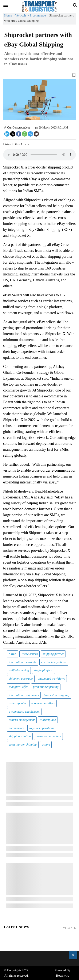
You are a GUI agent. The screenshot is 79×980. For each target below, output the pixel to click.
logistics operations (42, 728)
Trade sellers (29, 654)
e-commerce (17, 728)
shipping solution (20, 736)
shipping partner (53, 654)
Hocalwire (63, 976)
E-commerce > (39, 15)
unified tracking (19, 670)
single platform (44, 670)
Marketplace (48, 720)
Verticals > (22, 15)
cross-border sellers (48, 736)
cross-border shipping (23, 745)
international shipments (24, 695)
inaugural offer (18, 687)
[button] (39, 76)
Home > (10, 15)
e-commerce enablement (24, 712)
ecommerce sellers (43, 703)
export (46, 745)
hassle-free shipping (57, 695)
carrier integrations (54, 662)
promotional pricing (46, 687)
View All (70, 928)
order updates (18, 703)
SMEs (13, 654)
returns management (22, 720)
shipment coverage (21, 679)
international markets (23, 662)
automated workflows (51, 679)
